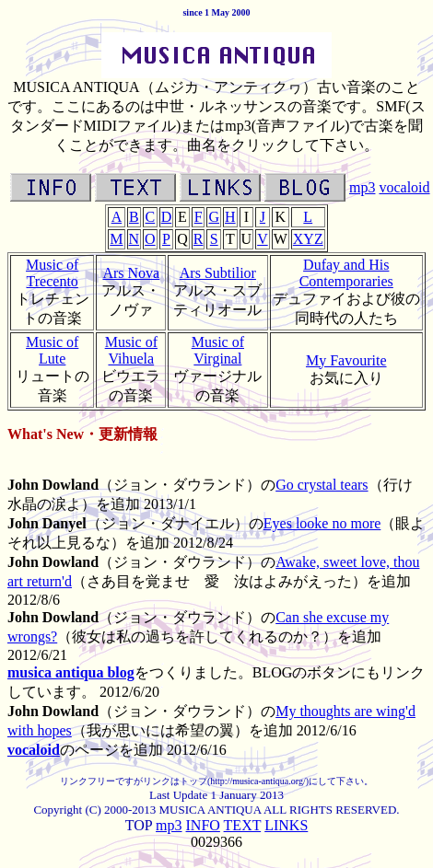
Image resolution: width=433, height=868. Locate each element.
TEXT (243, 825)
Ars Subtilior (218, 273)
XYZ (308, 239)
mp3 (362, 187)
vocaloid (404, 187)
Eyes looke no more (322, 523)
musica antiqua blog (71, 672)
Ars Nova (131, 273)
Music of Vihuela (131, 350)
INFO (203, 825)
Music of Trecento (52, 273)
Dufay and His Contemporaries (346, 273)
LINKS (286, 825)
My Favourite (346, 360)
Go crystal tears (322, 485)
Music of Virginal (218, 350)
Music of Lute (52, 350)
